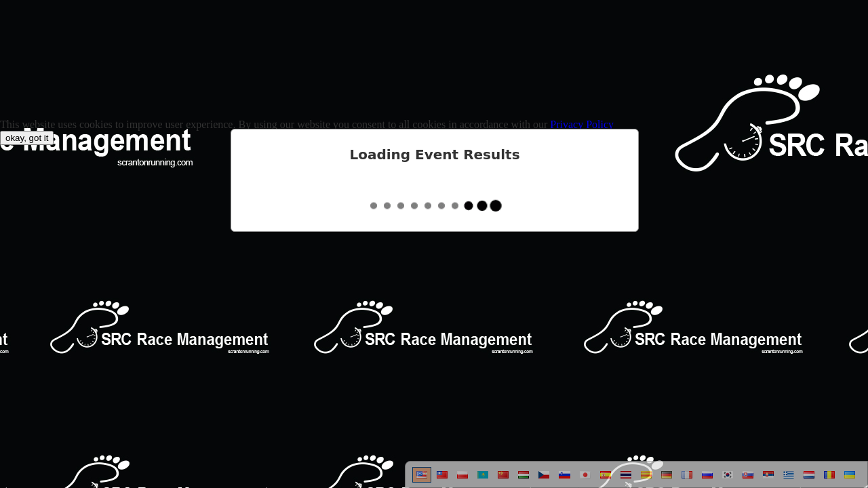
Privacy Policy (582, 124)
